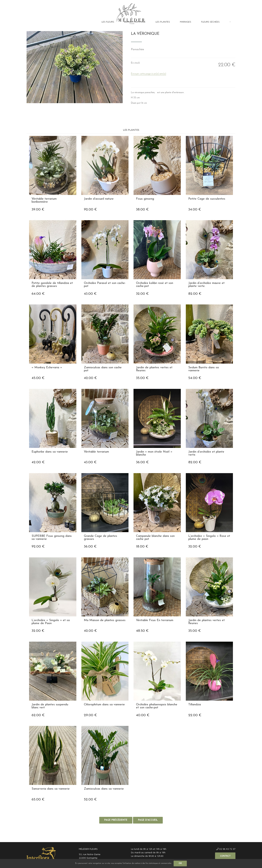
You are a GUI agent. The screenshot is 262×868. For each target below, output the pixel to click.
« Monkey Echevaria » (47, 368)
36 (142, 462)
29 (90, 715)
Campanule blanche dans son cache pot (155, 538)
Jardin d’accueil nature (99, 199)
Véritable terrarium (96, 452)
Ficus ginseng (145, 199)
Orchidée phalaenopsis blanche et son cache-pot (157, 706)
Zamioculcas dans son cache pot (103, 369)
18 (142, 547)
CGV (49, 839)
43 (90, 294)
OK (180, 863)
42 (90, 378)
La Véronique (145, 34)
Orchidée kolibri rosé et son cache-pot (155, 285)
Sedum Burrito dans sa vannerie (204, 369)
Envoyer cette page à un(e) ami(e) (149, 74)
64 (38, 294)
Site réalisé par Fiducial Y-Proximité (219, 839)
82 (195, 294)
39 (38, 210)
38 (142, 210)
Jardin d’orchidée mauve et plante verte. (206, 285)
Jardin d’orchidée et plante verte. (206, 453)
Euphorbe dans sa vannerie (50, 452)
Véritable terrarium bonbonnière (44, 200)
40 (143, 715)
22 (195, 715)
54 (195, 378)
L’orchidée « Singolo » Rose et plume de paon (209, 538)
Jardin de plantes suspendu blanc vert (50, 706)
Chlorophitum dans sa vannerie (104, 705)
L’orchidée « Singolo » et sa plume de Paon (51, 622)
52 (90, 800)
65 (38, 800)
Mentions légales (35, 839)
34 (195, 210)
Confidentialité (62, 839)
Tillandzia (195, 705)
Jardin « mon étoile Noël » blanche (154, 453)
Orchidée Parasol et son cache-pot (105, 285)
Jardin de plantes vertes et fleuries (154, 369)
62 (38, 715)
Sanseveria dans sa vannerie (51, 789)
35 (142, 378)
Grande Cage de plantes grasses (101, 538)
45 (38, 378)
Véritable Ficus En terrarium (155, 620)
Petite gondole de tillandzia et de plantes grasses (52, 285)
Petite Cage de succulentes (207, 199)
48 (142, 631)
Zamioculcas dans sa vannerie (104, 789)
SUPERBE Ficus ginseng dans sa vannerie (52, 538)
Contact (225, 856)
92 (90, 210)
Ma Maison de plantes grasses (105, 620)
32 (142, 294)
